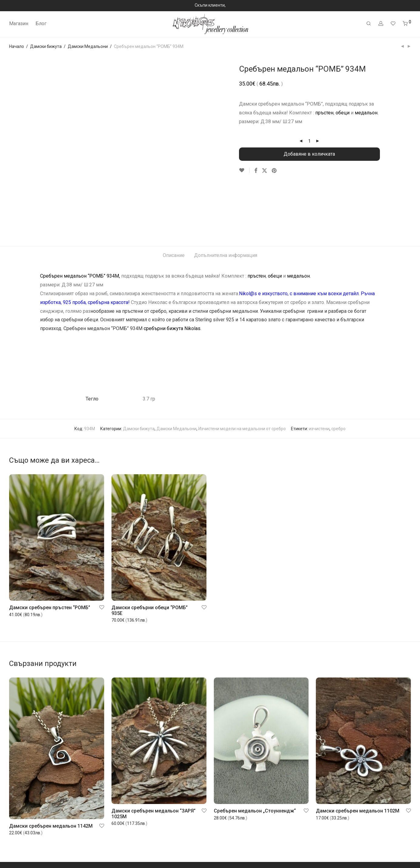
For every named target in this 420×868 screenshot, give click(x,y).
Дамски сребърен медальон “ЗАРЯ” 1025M (154, 758)
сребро (338, 373)
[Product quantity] (309, 141)
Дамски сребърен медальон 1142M (51, 771)
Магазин (19, 24)
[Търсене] (369, 24)
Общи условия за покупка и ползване (46, 851)
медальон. (367, 113)
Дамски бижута (46, 46)
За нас (15, 819)
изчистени (319, 373)
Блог (41, 24)
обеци (343, 113)
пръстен (324, 113)
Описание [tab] (174, 200)
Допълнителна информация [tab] (226, 200)
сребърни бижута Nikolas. (172, 273)
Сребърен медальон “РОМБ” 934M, (80, 221)
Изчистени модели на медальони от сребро (242, 373)
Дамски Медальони (88, 46)
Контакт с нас (23, 859)
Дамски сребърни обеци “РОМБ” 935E (150, 555)
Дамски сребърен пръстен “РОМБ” (50, 552)
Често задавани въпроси (34, 835)
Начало (17, 46)
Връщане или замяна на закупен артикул (50, 843)
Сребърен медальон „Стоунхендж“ (255, 756)
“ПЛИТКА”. (283, 307)
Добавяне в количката (309, 154)
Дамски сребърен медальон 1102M (358, 756)
